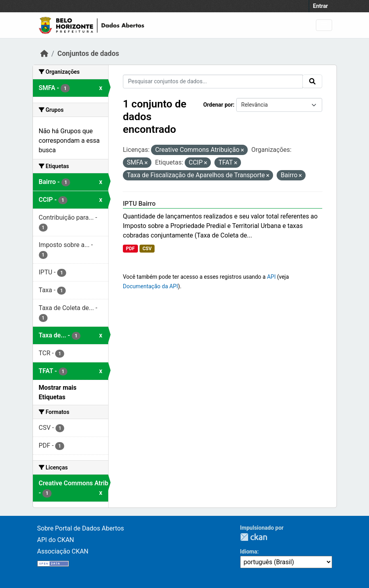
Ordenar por (218, 105)
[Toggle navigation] (324, 25)
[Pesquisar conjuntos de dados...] (213, 81)
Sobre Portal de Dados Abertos (81, 528)
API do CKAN (56, 540)
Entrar (321, 6)
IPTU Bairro (139, 204)
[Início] (44, 54)
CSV (147, 249)
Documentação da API (150, 286)
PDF (130, 249)
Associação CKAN (63, 551)
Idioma (249, 552)
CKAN (254, 537)
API (271, 277)
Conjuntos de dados (88, 54)
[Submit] (312, 81)
